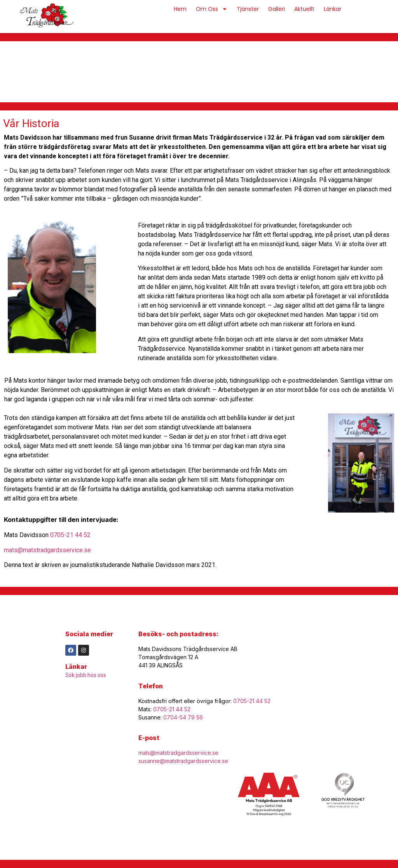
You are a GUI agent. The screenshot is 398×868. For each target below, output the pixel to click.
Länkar (333, 9)
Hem (180, 9)
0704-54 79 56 (183, 717)
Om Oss (212, 9)
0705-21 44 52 (70, 535)
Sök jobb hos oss (86, 675)
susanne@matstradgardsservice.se (183, 761)
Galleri (277, 9)
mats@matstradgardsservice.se (47, 550)
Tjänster (248, 9)
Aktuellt (304, 9)
